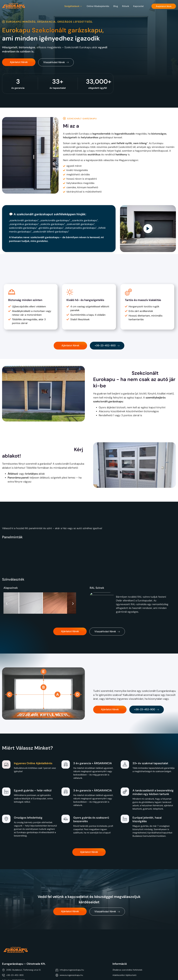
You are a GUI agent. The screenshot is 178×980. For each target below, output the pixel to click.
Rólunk (126, 6)
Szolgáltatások (73, 6)
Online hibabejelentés (98, 6)
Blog (116, 6)
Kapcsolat (138, 6)
